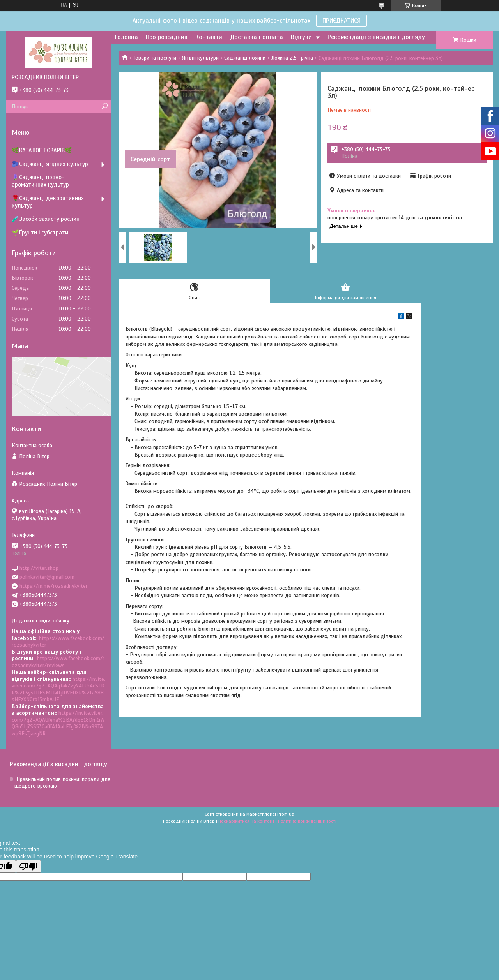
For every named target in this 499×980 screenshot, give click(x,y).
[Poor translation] (28, 866)
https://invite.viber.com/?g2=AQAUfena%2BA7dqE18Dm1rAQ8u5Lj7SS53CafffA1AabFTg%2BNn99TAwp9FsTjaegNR (58, 723)
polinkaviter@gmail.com (47, 577)
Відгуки (301, 37)
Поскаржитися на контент (246, 821)
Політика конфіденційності (307, 821)
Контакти (209, 37)
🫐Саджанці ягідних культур (50, 164)
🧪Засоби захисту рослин (46, 219)
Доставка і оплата (257, 37)
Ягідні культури (200, 58)
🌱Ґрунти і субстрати (40, 233)
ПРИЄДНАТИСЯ (342, 21)
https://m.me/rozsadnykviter (54, 586)
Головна (127, 37)
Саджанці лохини (245, 58)
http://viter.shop (39, 568)
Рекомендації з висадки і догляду (376, 37)
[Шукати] (104, 107)
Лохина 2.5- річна (292, 58)
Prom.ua (286, 814)
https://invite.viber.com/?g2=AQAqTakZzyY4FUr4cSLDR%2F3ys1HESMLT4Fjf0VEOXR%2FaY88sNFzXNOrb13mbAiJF (58, 689)
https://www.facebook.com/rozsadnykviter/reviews (58, 662)
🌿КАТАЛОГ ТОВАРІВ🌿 (42, 150)
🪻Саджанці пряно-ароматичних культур (40, 181)
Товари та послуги (155, 58)
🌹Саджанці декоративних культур (48, 202)
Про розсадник (167, 37)
